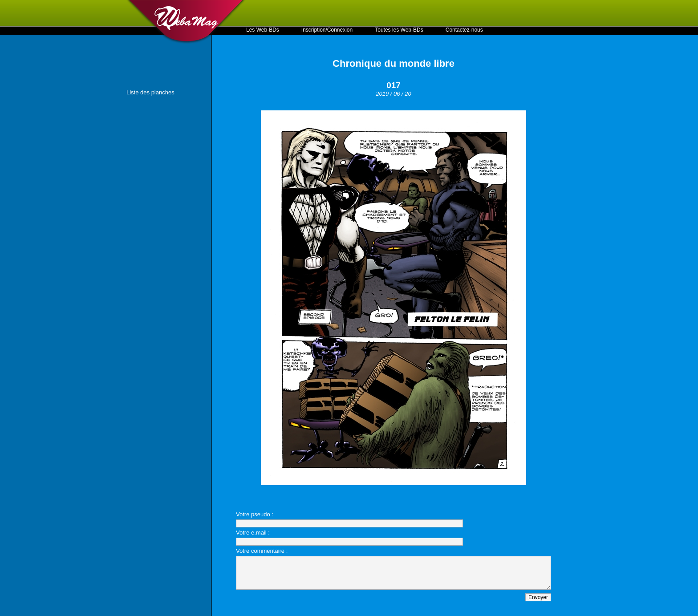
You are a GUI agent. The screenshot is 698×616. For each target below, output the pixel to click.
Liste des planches (150, 92)
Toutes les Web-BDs (399, 30)
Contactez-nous (464, 30)
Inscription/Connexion (327, 30)
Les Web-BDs (263, 30)
